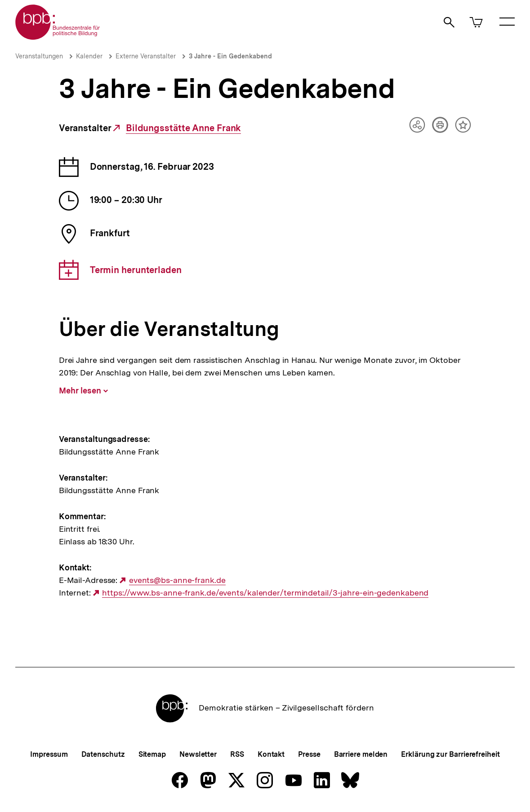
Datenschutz (103, 754)
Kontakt (271, 754)
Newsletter (198, 754)
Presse (309, 754)
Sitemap (152, 754)
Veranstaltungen (39, 56)
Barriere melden (361, 754)
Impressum (49, 754)
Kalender (89, 56)
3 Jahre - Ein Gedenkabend (230, 56)
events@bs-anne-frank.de (177, 580)
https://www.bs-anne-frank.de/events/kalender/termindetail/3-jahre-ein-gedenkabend (265, 593)
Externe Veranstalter (146, 56)
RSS (237, 754)
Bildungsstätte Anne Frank (184, 128)
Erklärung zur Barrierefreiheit (450, 754)
